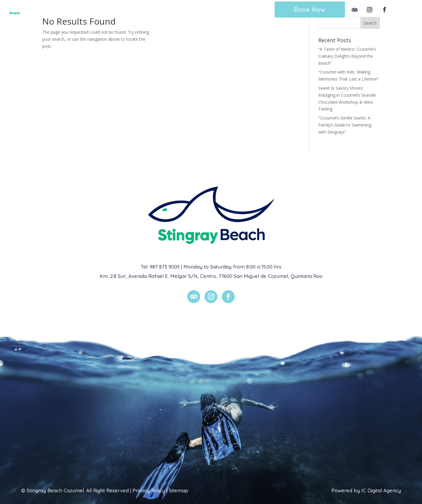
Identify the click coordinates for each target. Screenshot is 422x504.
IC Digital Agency (381, 490)
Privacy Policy (149, 490)
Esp (404, 9)
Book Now (310, 9)
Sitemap (178, 490)
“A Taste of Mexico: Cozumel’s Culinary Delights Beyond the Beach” (347, 56)
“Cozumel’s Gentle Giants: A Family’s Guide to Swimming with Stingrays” (345, 125)
